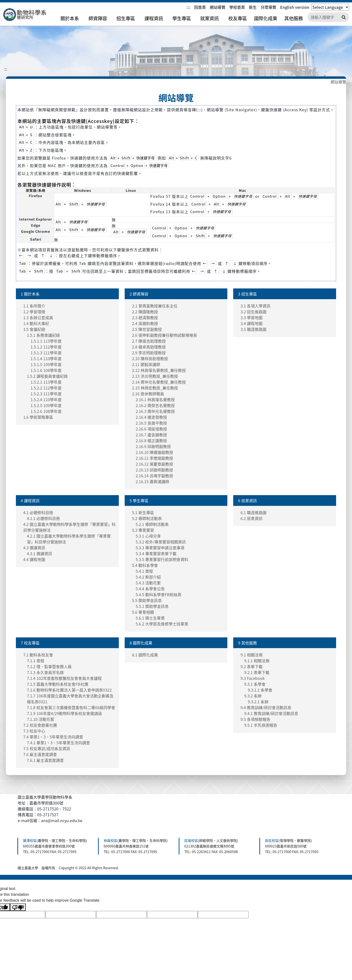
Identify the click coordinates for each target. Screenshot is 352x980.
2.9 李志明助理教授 (149, 353)
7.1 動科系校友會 (38, 655)
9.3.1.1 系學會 (260, 690)
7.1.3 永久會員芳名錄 (45, 672)
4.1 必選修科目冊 (38, 512)
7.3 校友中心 (34, 731)
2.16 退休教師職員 (148, 394)
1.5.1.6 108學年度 (46, 370)
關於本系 (70, 18)
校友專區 (238, 18)
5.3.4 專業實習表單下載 (156, 553)
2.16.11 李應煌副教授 (154, 458)
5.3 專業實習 (143, 530)
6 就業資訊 (247, 500)
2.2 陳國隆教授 (145, 312)
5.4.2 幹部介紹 (148, 577)
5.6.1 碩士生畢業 (150, 618)
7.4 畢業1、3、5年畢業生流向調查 (53, 737)
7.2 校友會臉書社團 (40, 725)
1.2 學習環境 (34, 312)
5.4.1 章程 (144, 571)
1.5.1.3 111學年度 (46, 353)
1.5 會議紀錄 (34, 329)
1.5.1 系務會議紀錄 (43, 335)
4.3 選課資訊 (34, 548)
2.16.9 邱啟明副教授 (153, 446)
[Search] (328, 17)
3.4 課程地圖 (252, 323)
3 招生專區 (247, 294)
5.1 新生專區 (143, 512)
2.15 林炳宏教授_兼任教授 (155, 388)
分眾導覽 (268, 7)
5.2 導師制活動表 (147, 518)
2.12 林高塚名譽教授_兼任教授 (159, 370)
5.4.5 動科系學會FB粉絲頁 (159, 594)
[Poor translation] (18, 907)
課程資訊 (154, 18)
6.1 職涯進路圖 (253, 512)
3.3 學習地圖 (252, 317)
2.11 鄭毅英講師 (146, 364)
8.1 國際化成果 (145, 655)
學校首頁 (237, 7)
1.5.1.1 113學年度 (46, 341)
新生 (253, 7)
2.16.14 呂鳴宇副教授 (154, 476)
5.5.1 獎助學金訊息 (152, 606)
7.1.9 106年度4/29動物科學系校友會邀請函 (64, 713)
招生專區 (126, 18)
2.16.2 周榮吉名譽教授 (155, 405)
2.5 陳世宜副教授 (147, 329)
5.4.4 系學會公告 (150, 589)
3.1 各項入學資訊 (255, 306)
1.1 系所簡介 (34, 306)
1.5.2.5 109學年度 (46, 405)
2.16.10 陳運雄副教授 (154, 452)
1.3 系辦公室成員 (38, 317)
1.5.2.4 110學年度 (46, 399)
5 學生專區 (139, 500)
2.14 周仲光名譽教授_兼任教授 (159, 382)
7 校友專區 (30, 643)
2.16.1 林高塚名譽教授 (155, 399)
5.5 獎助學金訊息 (147, 600)
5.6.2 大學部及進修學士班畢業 (162, 624)
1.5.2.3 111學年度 (46, 394)
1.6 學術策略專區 (38, 417)
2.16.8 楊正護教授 (151, 440)
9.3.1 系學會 (255, 684)
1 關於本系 (30, 294)
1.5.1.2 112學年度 (46, 347)
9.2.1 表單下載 (257, 672)
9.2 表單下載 (252, 666)
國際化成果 (266, 18)
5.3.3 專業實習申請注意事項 (160, 548)
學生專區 (182, 18)
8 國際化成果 (141, 643)
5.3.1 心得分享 (148, 536)
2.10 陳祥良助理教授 (150, 358)
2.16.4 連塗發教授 (151, 417)
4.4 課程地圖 (34, 559)
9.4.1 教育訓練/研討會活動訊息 (271, 713)
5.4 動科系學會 (145, 565)
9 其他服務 (247, 643)
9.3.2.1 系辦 (258, 702)
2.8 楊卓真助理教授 (149, 347)
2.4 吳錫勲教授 (145, 323)
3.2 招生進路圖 (253, 312)
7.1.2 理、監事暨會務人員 (49, 666)
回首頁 (200, 7)
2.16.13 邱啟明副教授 (154, 470)
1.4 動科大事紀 (36, 323)
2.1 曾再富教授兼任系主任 (155, 306)
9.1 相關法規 (252, 655)
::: (188, 7)
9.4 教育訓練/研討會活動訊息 (266, 707)
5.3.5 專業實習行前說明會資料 (162, 559)
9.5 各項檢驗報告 (255, 719)
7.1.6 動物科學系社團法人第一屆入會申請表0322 (69, 690)
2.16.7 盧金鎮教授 (151, 435)
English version (295, 7)
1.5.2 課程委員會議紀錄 (47, 376)
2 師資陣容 (139, 294)
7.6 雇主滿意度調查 (40, 754)
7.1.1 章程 (36, 661)
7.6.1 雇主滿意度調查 (45, 760)
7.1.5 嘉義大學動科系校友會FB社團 (58, 684)
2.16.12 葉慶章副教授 (154, 464)
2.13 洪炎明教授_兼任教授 (155, 376)
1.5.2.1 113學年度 (46, 382)
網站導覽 (218, 7)
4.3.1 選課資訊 (39, 553)
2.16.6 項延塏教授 (151, 429)
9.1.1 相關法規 (257, 661)
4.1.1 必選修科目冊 (43, 518)
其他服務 (294, 18)
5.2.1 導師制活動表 (152, 524)
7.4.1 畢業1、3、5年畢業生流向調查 (58, 743)
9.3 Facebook (253, 678)
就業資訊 (209, 18)
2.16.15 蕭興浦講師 (152, 481)
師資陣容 (98, 18)
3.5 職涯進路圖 (253, 329)
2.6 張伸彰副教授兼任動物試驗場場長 (165, 335)
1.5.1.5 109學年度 (46, 364)
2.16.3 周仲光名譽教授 (155, 411)
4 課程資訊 (30, 500)
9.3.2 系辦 (253, 696)
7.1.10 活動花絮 (41, 719)
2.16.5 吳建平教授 (151, 423)
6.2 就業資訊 (252, 518)
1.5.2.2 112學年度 (46, 388)
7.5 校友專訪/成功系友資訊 (47, 748)
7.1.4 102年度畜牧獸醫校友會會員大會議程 (64, 678)
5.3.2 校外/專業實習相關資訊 (161, 542)
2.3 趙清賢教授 (145, 317)
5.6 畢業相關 (143, 612)
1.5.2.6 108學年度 (46, 411)
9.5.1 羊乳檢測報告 (261, 725)
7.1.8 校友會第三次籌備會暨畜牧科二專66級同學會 (71, 707)
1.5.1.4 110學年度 (46, 358)
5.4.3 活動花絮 (148, 583)
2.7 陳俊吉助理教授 (149, 341)
